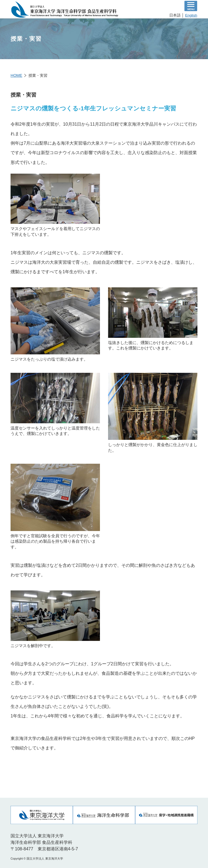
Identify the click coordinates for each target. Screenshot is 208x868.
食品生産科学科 (65, 9)
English (191, 15)
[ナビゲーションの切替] (191, 6)
